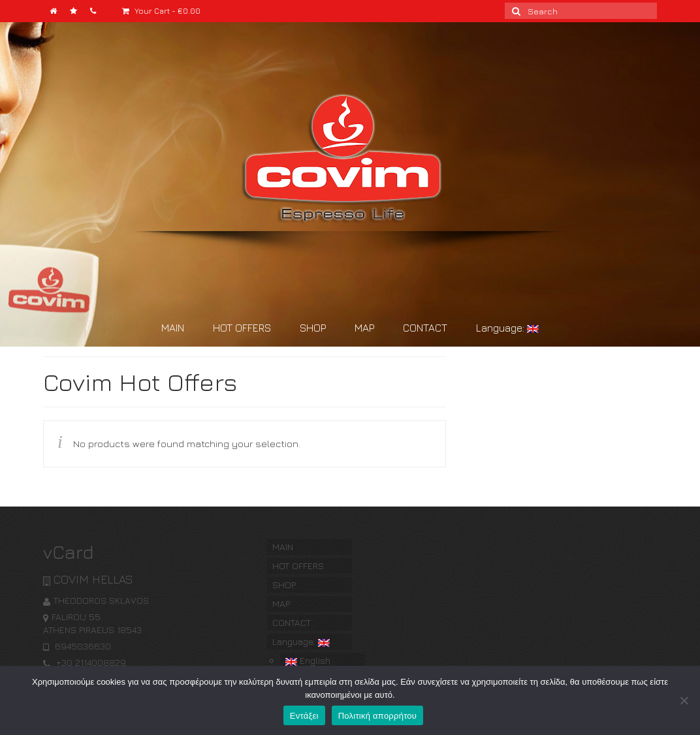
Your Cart (161, 11)
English (308, 660)
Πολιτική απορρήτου (377, 716)
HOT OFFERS (242, 328)
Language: (507, 328)
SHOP (313, 328)
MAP (364, 328)
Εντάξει (304, 716)
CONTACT (425, 328)
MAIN (173, 328)
